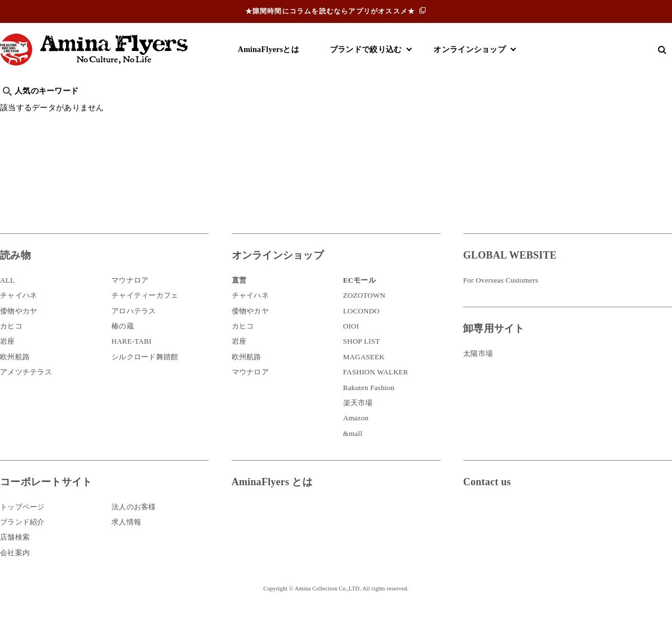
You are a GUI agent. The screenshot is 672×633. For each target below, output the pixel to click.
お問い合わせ (530, 535)
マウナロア (130, 297)
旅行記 (18, 109)
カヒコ (11, 343)
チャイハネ (18, 312)
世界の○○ (137, 109)
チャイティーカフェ (145, 312)
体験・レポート (540, 109)
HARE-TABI (132, 358)
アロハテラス (134, 328)
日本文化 (187, 109)
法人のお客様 (134, 523)
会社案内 (15, 569)
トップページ (22, 523)
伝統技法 (479, 109)
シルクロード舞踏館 (145, 374)
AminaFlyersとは (269, 50)
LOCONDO (362, 328)
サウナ (369, 109)
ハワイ (59, 109)
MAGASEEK (364, 374)
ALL (7, 297)
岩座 (8, 358)
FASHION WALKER (376, 389)
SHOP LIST (362, 358)
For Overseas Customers (501, 297)
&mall (353, 450)
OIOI (351, 343)
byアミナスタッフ (252, 109)
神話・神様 (321, 109)
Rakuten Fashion (369, 404)
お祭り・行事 (422, 109)
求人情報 (126, 539)
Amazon (356, 435)
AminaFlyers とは (272, 499)
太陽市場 (478, 370)
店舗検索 (15, 554)
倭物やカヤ (18, 328)
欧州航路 (15, 374)
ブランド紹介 (22, 539)
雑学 (95, 109)
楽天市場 (358, 419)
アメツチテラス (26, 389)
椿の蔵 (123, 343)
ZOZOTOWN (365, 312)
